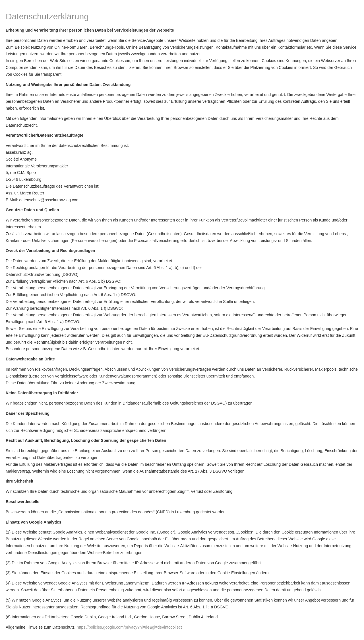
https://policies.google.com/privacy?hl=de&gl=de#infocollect (129, 627)
